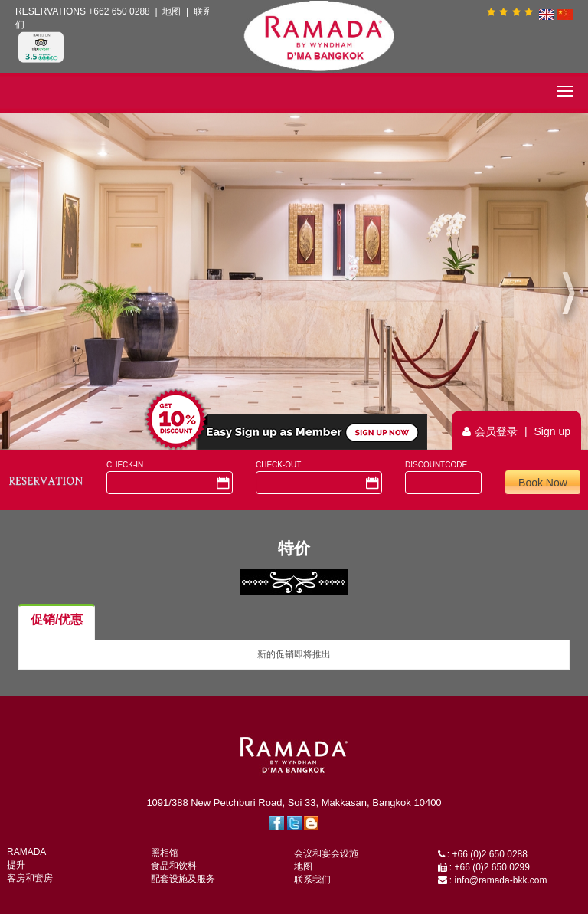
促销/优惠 (57, 619)
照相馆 (165, 853)
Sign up (552, 431)
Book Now (543, 483)
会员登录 (496, 431)
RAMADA (26, 852)
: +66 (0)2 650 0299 (484, 867)
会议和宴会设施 (326, 853)
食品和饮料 (174, 866)
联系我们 (312, 880)
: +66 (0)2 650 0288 (483, 854)
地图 (171, 11)
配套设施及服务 (183, 879)
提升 (16, 865)
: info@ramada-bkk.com (493, 880)
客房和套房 (30, 878)
